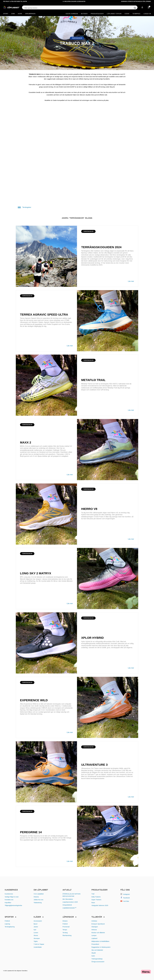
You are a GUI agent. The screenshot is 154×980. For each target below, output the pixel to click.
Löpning (7, 924)
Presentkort (95, 944)
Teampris (136, 14)
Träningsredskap (97, 959)
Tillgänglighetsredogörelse (13, 905)
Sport (6, 14)
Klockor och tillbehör (98, 933)
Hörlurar (94, 930)
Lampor (94, 935)
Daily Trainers (96, 897)
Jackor (36, 927)
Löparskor (68, 917)
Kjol (35, 930)
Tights (36, 941)
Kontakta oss (9, 900)
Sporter (9, 917)
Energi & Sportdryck (98, 924)
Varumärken (30, 14)
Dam (13, 14)
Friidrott (7, 921)
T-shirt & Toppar (39, 944)
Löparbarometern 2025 (70, 902)
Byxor (36, 924)
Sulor (93, 956)
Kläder (37, 917)
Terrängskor (24, 207)
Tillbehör (97, 917)
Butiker (84, 14)
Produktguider (97, 14)
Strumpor (37, 938)
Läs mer (131, 281)
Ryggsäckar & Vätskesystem (101, 947)
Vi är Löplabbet (39, 894)
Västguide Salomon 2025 (100, 905)
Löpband (94, 938)
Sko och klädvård (97, 950)
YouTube (125, 901)
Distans (65, 921)
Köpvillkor (8, 903)
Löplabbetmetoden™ (69, 908)
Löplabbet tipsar (114, 14)
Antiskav (94, 921)
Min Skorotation (68, 899)
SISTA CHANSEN (72, 14)
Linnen (36, 933)
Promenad (66, 927)
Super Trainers (96, 900)
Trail (93, 894)
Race (93, 903)
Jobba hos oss (38, 900)
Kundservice (9, 894)
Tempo (65, 930)
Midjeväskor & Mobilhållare (100, 941)
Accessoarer (38, 921)
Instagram (125, 894)
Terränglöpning (10, 927)
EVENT (127, 14)
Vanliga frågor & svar (12, 897)
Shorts (36, 935)
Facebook (125, 898)
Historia (36, 897)
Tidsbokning (38, 903)
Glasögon (95, 927)
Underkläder (38, 947)
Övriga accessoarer (98, 962)
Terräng (65, 933)
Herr (20, 14)
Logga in (147, 14)
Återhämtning (67, 935)
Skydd (93, 953)
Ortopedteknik (67, 905)
